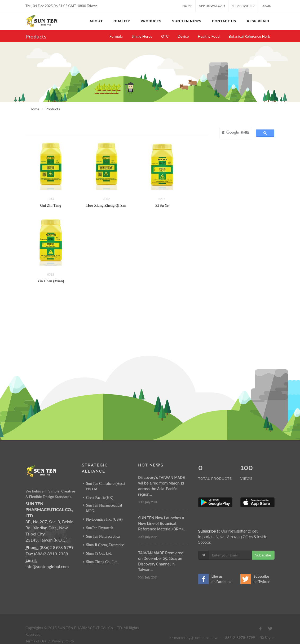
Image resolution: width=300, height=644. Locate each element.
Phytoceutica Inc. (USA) (104, 519)
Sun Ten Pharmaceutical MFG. (104, 508)
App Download (212, 6)
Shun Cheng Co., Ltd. (102, 562)
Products (53, 109)
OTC (165, 36)
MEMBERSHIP (243, 6)
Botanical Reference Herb (250, 36)
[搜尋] (235, 132)
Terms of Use (36, 630)
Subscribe (263, 544)
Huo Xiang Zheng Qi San (106, 206)
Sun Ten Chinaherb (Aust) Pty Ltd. (106, 486)
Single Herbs (142, 36)
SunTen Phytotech (100, 528)
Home (187, 6)
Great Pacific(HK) (100, 498)
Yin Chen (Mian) (50, 281)
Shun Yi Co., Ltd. (99, 553)
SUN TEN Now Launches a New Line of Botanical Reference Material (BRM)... (162, 524)
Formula (116, 36)
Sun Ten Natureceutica (103, 536)
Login (266, 6)
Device (183, 36)
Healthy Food (209, 36)
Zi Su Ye (162, 206)
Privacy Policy (63, 630)
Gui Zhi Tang (51, 206)
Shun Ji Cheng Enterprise (105, 545)
